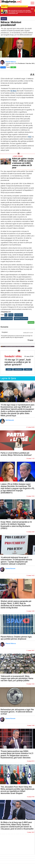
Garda (9, 369)
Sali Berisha (18, 369)
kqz (6, 315)
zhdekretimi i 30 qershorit (21, 319)
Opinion (4, 19)
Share (3, 67)
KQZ (30, 137)
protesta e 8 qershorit (7, 319)
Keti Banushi (10, 420)
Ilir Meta (13, 91)
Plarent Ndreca (11, 62)
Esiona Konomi (11, 568)
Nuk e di (28, 369)
